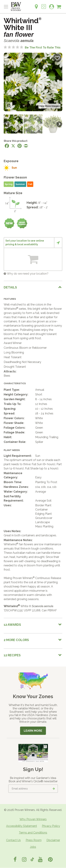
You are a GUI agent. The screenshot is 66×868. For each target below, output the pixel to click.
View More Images (49, 106)
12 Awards (12, 625)
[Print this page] (26, 146)
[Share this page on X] (13, 146)
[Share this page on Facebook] (7, 146)
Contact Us (13, 840)
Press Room (34, 840)
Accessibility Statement (22, 826)
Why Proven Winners (33, 819)
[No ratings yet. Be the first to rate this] (32, 48)
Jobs (33, 847)
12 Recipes (12, 655)
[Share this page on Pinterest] (20, 146)
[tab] (33, 287)
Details (10, 287)
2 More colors (16, 640)
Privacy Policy (51, 826)
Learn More (33, 731)
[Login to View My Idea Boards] (44, 5)
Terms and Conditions (33, 833)
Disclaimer (53, 840)
